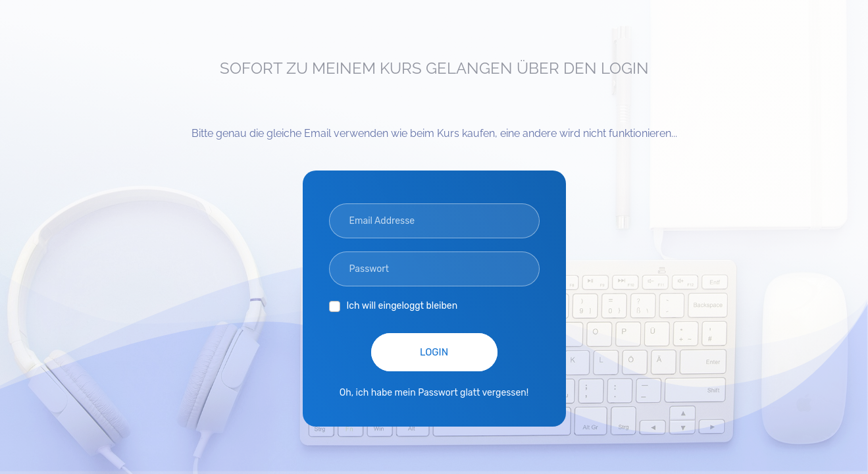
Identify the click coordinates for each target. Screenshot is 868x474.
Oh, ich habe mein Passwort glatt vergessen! (434, 393)
